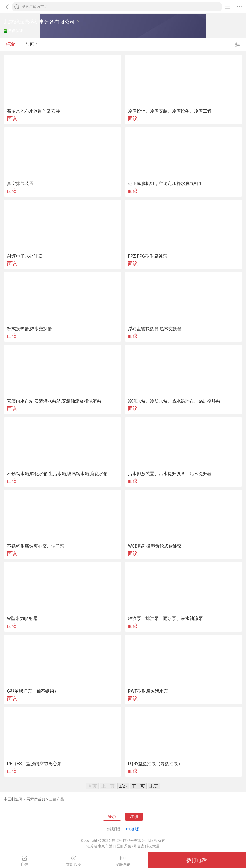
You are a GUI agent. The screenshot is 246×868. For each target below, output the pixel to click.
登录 (112, 817)
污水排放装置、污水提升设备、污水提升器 (170, 474)
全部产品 (57, 799)
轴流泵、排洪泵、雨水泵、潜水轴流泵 (165, 618)
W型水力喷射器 (22, 618)
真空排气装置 (20, 183)
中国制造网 (13, 799)
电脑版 (132, 829)
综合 (11, 44)
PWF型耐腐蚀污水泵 (148, 691)
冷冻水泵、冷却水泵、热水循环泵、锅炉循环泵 (174, 401)
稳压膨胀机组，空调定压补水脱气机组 (165, 183)
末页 (154, 786)
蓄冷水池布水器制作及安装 (34, 111)
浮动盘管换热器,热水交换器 (155, 329)
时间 (32, 44)
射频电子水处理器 (25, 256)
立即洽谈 (74, 861)
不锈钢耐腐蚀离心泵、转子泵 (36, 546)
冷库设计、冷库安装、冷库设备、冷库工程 (170, 111)
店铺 (24, 861)
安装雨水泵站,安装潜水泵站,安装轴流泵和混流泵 (54, 401)
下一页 (138, 786)
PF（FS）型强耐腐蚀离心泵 (34, 764)
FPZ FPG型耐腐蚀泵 (147, 256)
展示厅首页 (36, 799)
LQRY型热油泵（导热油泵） (155, 764)
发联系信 (123, 861)
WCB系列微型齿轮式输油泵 (155, 546)
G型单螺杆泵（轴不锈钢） (33, 691)
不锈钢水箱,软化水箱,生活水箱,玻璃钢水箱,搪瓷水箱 (57, 474)
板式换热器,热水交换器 (30, 329)
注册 (134, 817)
